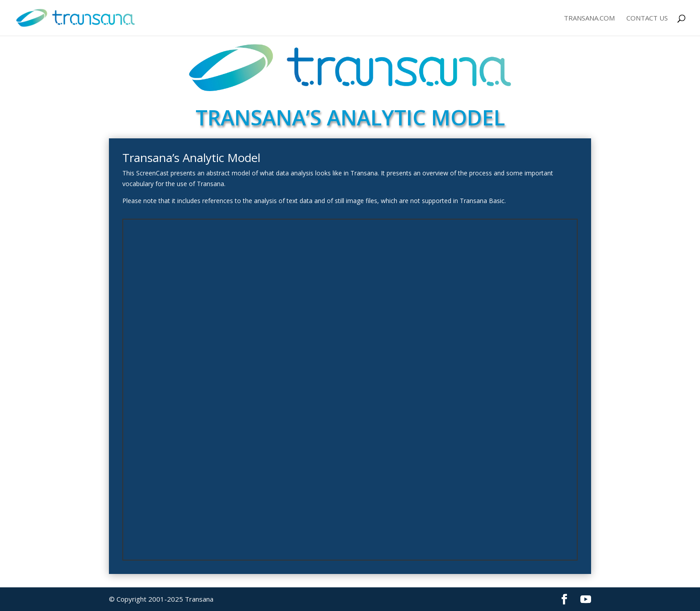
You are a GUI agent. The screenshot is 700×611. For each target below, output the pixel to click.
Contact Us (647, 19)
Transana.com (589, 19)
